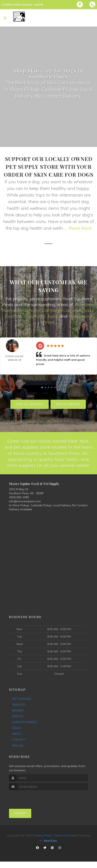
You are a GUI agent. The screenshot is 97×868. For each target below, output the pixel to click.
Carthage (52, 310)
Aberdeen (84, 305)
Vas (88, 310)
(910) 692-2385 (19, 504)
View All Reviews (30, 404)
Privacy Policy (43, 842)
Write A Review (68, 404)
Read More (80, 228)
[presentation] (30, 804)
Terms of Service (65, 842)
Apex (52, 316)
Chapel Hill (34, 316)
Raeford (10, 310)
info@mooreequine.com (25, 508)
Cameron (72, 310)
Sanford (13, 316)
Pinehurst (30, 310)
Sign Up (20, 820)
